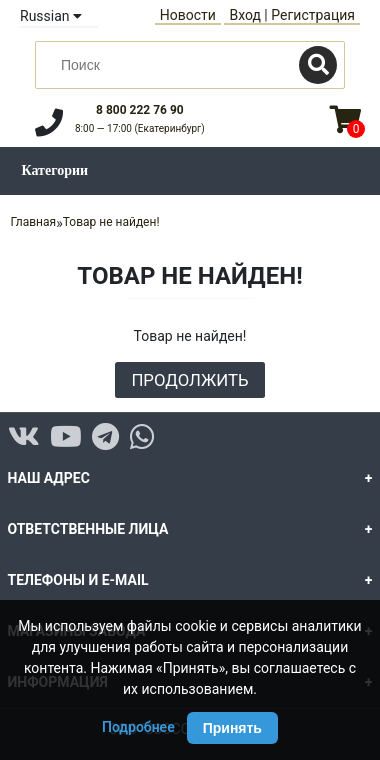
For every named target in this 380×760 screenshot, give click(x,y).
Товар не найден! (111, 222)
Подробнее (138, 727)
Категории (55, 170)
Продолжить (189, 380)
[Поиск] (318, 65)
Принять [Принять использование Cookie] (232, 728)
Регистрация (313, 15)
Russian (51, 16)
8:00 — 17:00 (140, 128)
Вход (244, 15)
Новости (188, 15)
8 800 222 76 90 (140, 110)
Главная (34, 222)
